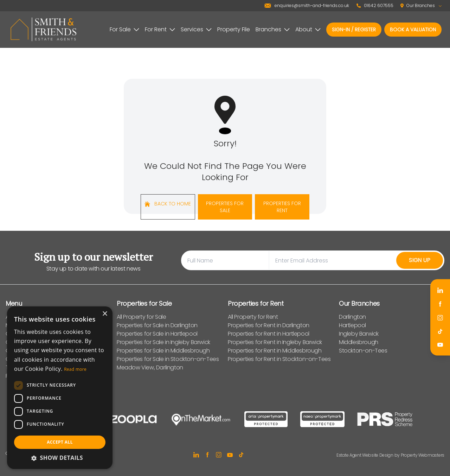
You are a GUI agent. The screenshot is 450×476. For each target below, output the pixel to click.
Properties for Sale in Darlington (157, 325)
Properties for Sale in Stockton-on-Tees (168, 359)
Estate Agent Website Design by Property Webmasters (390, 455)
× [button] (105, 314)
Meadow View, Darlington (150, 367)
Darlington (352, 317)
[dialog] (60, 388)
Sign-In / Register (354, 30)
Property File (234, 29)
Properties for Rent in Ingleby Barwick (275, 342)
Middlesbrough (359, 342)
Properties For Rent (282, 207)
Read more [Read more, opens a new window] (75, 369)
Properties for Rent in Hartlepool (269, 334)
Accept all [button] (60, 442)
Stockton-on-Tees (363, 351)
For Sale (124, 29)
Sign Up (420, 260)
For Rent (160, 29)
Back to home (168, 204)
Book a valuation (413, 30)
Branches (273, 29)
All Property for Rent (253, 317)
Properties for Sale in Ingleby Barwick (163, 342)
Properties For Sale (225, 207)
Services (196, 29)
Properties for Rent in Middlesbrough (275, 351)
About (308, 29)
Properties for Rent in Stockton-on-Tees (279, 359)
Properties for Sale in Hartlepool (157, 334)
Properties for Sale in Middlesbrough (163, 351)
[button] (60, 458)
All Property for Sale (142, 317)
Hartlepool (352, 325)
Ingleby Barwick (359, 334)
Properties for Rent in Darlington (269, 325)
